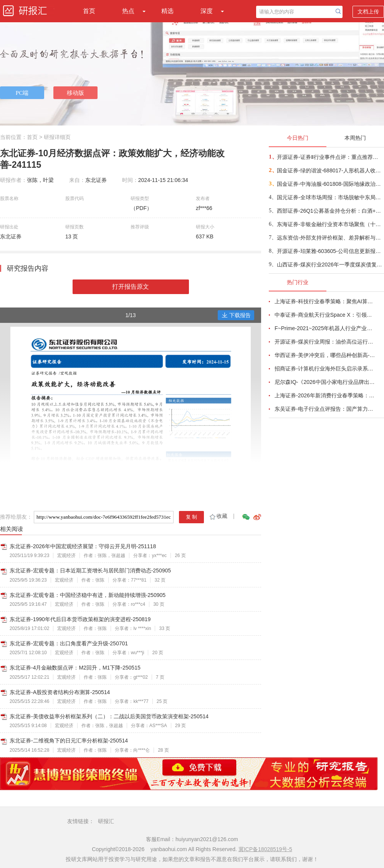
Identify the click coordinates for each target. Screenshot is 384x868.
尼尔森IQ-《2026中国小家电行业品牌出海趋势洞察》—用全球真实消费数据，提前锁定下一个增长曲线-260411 (325, 382)
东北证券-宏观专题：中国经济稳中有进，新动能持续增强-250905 (88, 595)
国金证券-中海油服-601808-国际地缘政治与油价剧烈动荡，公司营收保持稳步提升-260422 (330, 184)
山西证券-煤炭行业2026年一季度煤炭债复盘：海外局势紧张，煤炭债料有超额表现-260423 (330, 265)
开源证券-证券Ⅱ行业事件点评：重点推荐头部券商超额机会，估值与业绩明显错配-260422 (330, 157)
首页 (89, 11)
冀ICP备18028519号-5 (265, 849)
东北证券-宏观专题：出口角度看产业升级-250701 (69, 643)
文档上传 (368, 12)
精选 (167, 11)
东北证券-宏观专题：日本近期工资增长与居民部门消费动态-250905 (90, 570)
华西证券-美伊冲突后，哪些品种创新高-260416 (325, 355)
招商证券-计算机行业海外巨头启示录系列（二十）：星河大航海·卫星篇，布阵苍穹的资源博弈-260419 (325, 369)
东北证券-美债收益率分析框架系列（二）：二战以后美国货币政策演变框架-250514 (109, 716)
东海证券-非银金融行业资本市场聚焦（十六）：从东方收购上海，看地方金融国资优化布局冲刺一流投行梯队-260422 (330, 224)
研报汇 (106, 821)
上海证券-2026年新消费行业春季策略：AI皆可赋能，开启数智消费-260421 (325, 395)
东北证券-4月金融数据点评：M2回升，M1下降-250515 (75, 668)
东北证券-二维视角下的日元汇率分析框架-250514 (69, 741)
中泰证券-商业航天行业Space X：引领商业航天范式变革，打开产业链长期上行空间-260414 (325, 315)
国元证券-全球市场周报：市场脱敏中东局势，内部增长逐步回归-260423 (330, 197)
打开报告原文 (131, 287)
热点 (128, 11)
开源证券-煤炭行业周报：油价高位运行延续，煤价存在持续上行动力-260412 (325, 342)
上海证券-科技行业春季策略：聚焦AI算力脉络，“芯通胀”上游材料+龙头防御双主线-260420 (325, 301)
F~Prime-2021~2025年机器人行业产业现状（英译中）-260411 (325, 328)
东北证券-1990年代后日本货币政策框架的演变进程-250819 (80, 619)
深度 (207, 11)
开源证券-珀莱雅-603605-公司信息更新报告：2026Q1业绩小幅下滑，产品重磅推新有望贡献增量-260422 (330, 251)
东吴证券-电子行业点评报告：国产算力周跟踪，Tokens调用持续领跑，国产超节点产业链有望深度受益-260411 (325, 409)
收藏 (218, 516)
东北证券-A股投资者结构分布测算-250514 (60, 692)
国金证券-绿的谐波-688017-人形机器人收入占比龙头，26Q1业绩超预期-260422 (330, 170)
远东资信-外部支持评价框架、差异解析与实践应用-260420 (330, 238)
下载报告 (236, 315)
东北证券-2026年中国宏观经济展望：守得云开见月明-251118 (83, 546)
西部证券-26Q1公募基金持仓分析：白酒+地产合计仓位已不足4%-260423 (330, 211)
